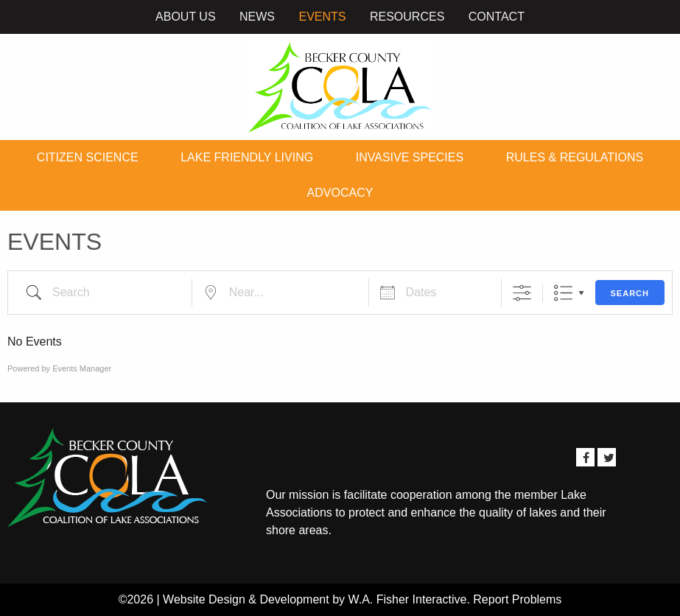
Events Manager (82, 368)
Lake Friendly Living (247, 157)
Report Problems (517, 599)
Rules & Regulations (575, 157)
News (257, 17)
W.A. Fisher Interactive (407, 599)
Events (322, 17)
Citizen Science (88, 157)
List (563, 293)
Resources (407, 17)
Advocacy (340, 193)
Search (630, 293)
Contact (497, 17)
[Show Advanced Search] (522, 293)
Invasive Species (410, 157)
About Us (186, 17)
